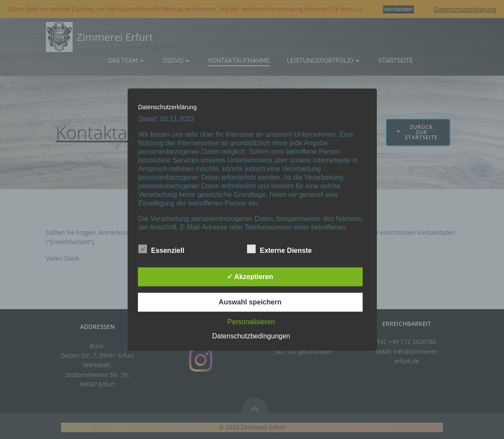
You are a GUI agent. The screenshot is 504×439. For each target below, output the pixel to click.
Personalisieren (251, 322)
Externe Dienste (279, 249)
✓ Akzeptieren (250, 277)
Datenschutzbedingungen (251, 336)
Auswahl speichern (250, 302)
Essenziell (161, 249)
